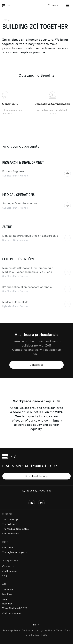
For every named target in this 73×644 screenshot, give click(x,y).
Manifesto (8, 594)
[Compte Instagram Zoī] (41, 503)
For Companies (11, 534)
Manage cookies (43, 631)
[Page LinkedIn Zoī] (32, 503)
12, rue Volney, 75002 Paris (37, 491)
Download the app (36, 476)
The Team (8, 590)
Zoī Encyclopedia (12, 613)
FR (39, 625)
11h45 (44, 635)
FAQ (5, 576)
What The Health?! (15, 608)
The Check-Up (10, 520)
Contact (53, 5)
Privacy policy (10, 631)
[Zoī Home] (6, 6)
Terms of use (63, 631)
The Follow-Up (10, 524)
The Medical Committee (15, 529)
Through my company (14, 552)
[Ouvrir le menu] (67, 6)
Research (7, 604)
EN (34, 625)
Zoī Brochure (9, 571)
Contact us (37, 365)
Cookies (26, 631)
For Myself (8, 548)
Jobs (5, 599)
